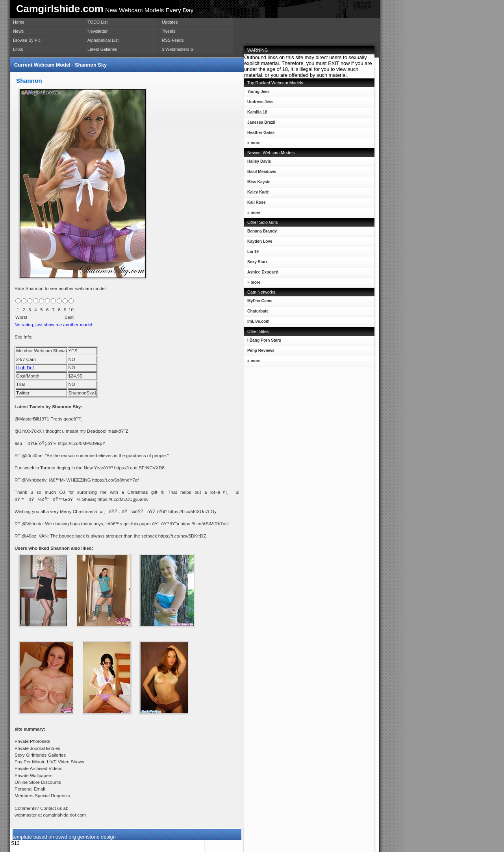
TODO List (97, 22)
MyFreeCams (260, 301)
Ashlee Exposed (261, 274)
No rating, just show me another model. (54, 325)
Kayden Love (258, 243)
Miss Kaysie (257, 183)
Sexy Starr (256, 263)
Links (18, 49)
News (18, 31)
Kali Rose (255, 204)
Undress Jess (259, 103)
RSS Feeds (173, 40)
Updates (170, 22)
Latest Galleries (102, 49)
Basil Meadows (260, 173)
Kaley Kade (257, 194)
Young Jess (257, 93)
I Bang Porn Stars (264, 340)
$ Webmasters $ (177, 49)
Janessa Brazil (260, 124)
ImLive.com (258, 321)
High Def (25, 368)
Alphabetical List (103, 40)
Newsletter (97, 31)
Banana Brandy (260, 233)
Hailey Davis (258, 163)
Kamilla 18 (256, 114)
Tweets (169, 31)
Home (19, 22)
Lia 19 (251, 253)
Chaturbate (258, 311)
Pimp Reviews (261, 351)
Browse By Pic (27, 40)
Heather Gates (259, 134)
